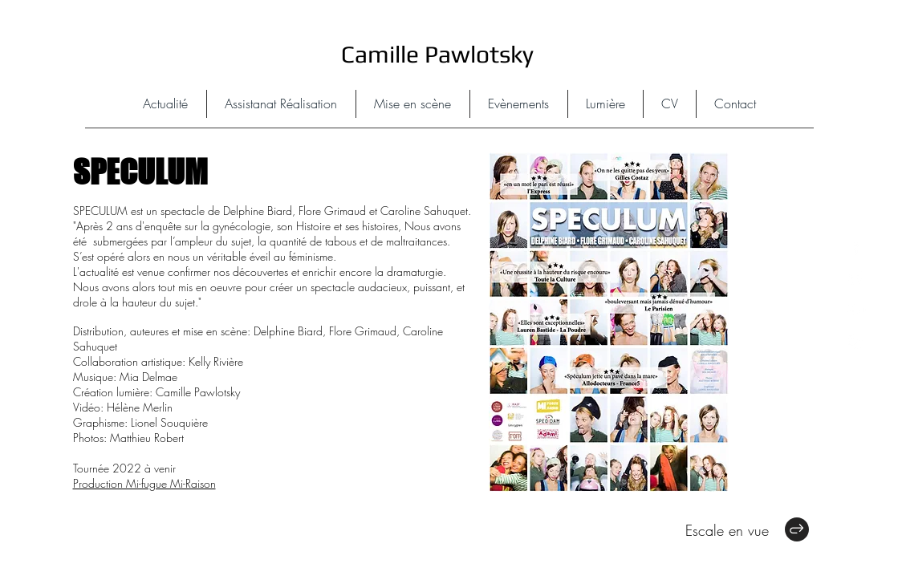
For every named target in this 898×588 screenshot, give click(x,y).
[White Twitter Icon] (856, 279)
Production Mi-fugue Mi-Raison (144, 483)
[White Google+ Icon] (856, 310)
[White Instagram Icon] (856, 341)
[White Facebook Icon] (856, 247)
